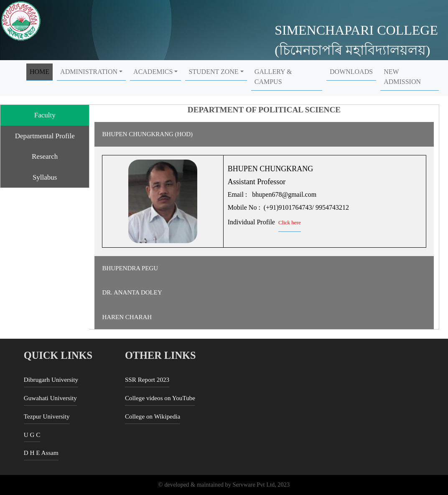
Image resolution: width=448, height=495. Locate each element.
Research (45, 156)
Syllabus (45, 177)
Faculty (45, 115)
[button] (91, 72)
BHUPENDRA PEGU (130, 268)
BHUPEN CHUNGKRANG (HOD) (147, 134)
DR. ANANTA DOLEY (132, 292)
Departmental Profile (45, 136)
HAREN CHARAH (127, 317)
